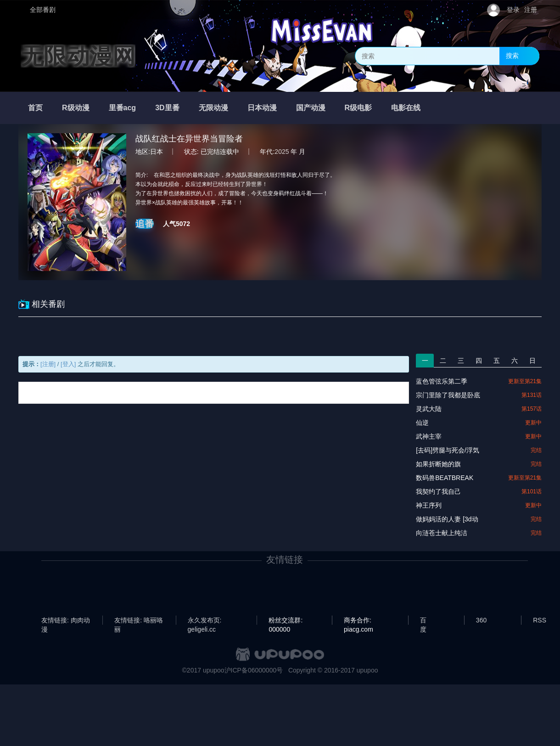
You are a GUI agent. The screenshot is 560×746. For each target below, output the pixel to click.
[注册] (48, 364)
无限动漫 (213, 108)
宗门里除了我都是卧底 (448, 395)
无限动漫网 (78, 56)
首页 (35, 108)
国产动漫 (311, 108)
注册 (531, 10)
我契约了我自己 (438, 492)
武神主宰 (429, 436)
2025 (282, 152)
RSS (540, 620)
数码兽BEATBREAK (445, 478)
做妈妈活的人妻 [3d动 (447, 519)
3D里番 (167, 108)
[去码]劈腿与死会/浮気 (448, 450)
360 (481, 620)
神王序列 (429, 505)
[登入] (68, 364)
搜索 (512, 56)
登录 (513, 10)
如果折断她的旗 (438, 464)
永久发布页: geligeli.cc (205, 621)
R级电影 (358, 108)
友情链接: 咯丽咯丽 (139, 621)
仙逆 (422, 423)
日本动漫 (262, 108)
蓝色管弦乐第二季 (442, 381)
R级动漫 (76, 108)
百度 (423, 621)
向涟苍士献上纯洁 (442, 533)
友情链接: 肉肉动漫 (66, 621)
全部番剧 (43, 10)
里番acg (123, 108)
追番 (145, 224)
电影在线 (406, 108)
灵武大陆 (429, 409)
